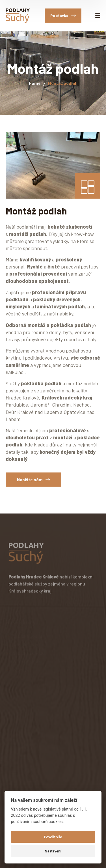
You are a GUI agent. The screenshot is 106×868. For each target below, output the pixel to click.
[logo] (18, 15)
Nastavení (53, 851)
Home (35, 83)
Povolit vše (53, 837)
